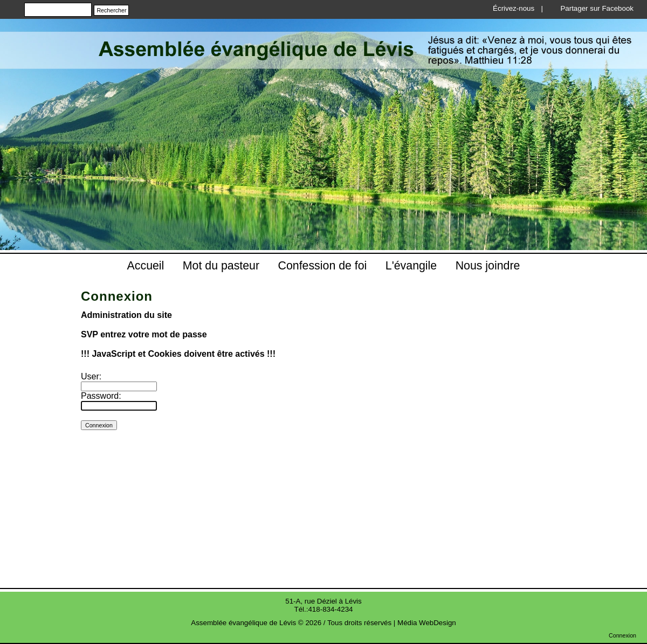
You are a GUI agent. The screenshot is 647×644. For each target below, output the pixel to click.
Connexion (622, 635)
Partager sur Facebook (597, 8)
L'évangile (411, 266)
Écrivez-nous (514, 8)
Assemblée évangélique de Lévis (243, 623)
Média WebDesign (427, 623)
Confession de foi (323, 266)
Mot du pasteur (221, 266)
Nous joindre (488, 266)
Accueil (146, 266)
